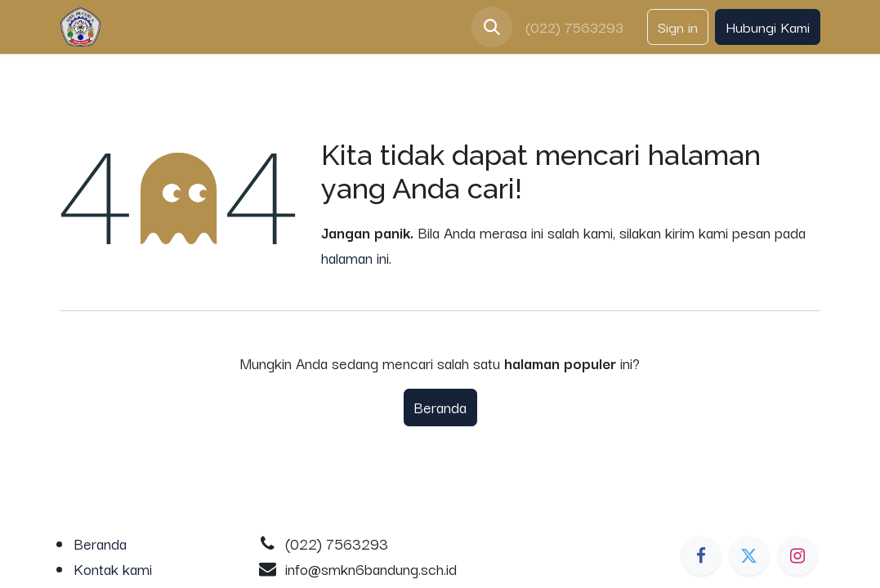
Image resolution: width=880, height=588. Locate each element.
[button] (492, 27)
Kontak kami (113, 568)
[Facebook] (701, 556)
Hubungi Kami (768, 27)
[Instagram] (797, 556)
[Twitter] (749, 556)
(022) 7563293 (576, 27)
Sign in (678, 27)
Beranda (440, 407)
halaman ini (355, 257)
